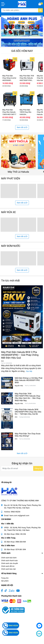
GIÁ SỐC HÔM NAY (22, 51)
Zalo (12, 591)
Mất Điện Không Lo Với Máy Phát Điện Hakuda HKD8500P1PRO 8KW (29, 380)
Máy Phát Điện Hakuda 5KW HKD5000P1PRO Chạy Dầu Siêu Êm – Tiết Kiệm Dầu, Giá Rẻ (28, 412)
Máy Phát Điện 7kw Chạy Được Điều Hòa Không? (28, 435)
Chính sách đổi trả (8, 566)
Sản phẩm (5, 581)
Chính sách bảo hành (9, 558)
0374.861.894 (21, 549)
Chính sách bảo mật (8, 569)
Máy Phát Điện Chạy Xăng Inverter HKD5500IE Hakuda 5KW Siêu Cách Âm (9, 80)
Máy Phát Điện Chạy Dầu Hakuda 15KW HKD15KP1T (9, 112)
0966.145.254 (21, 534)
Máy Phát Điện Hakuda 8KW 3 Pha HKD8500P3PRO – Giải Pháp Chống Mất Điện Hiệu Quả (20, 355)
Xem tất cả (22, 127)
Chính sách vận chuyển (10, 563)
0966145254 (15, 512)
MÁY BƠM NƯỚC (11, 246)
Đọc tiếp (29, 371)
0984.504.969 (21, 542)
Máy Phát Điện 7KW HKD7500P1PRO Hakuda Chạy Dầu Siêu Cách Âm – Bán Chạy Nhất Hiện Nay (28, 397)
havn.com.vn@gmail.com (19, 516)
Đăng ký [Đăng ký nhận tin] (38, 468)
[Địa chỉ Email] (22, 468)
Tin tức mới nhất (10, 280)
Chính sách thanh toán (9, 560)
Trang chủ (5, 578)
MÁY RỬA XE (9, 212)
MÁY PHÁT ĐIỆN (11, 178)
